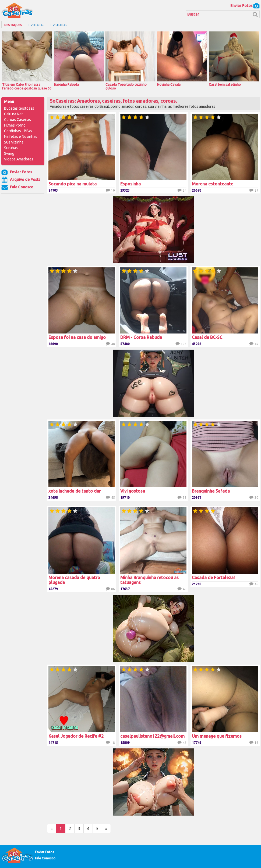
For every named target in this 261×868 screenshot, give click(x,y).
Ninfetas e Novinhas (21, 137)
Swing (9, 153)
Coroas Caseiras (17, 120)
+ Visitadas (59, 25)
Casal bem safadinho (234, 59)
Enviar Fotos (245, 6)
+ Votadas (36, 25)
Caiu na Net (13, 114)
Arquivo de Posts (21, 180)
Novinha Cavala (182, 59)
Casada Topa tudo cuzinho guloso (130, 61)
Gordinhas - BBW (18, 131)
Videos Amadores (19, 159)
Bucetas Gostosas (19, 108)
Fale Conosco (17, 187)
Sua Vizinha (14, 142)
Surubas (11, 148)
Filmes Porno (15, 125)
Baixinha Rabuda (79, 59)
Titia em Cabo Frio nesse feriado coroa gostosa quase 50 (27, 61)
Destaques (13, 25)
